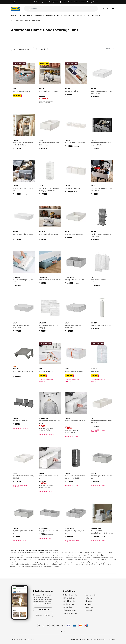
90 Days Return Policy (70, 595)
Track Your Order (67, 2)
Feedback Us (89, 607)
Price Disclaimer (84, 639)
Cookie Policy (111, 639)
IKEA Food (36, 2)
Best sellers (51, 16)
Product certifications (70, 613)
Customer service (90, 595)
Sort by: (21, 49)
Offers (30, 16)
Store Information (81, 2)
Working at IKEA (68, 604)
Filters (42, 49)
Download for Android (43, 615)
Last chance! (39, 16)
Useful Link (69, 591)
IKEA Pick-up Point (69, 601)
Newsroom (88, 604)
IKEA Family (96, 16)
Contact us (88, 598)
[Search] (65, 9)
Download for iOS (43, 609)
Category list (89, 610)
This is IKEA (88, 601)
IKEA (12, 20)
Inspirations (44, 2)
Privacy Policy (74, 639)
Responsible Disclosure (98, 639)
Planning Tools (54, 2)
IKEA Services (67, 607)
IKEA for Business (64, 16)
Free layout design (93, 2)
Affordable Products (70, 610)
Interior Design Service (81, 16)
